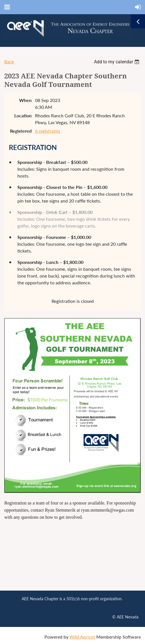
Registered (21, 131)
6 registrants (48, 131)
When (25, 100)
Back (9, 62)
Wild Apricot (82, 637)
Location (23, 115)
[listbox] (117, 62)
